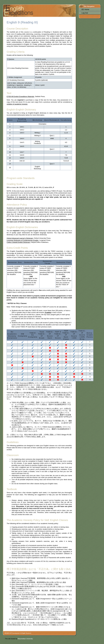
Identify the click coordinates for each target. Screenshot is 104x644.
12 (10, 158)
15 (10, 168)
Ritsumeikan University (25, 639)
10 (10, 152)
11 (10, 155)
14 (10, 164)
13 (10, 161)
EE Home (85, 9)
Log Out (85, 13)
